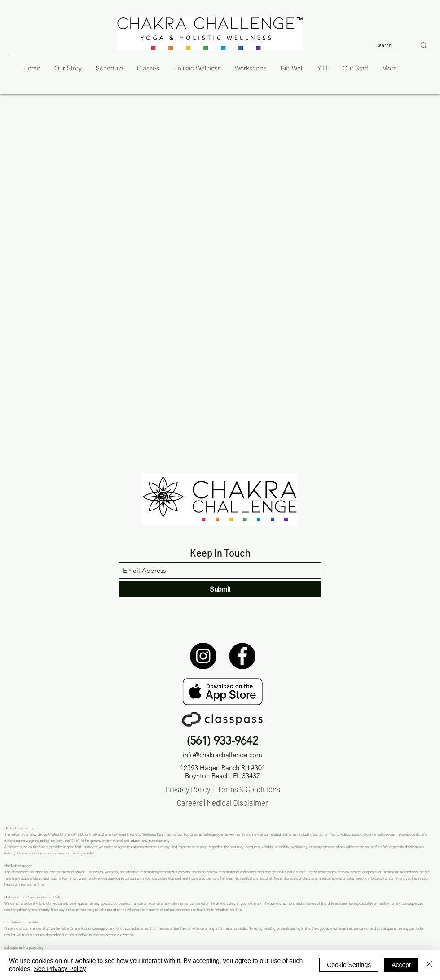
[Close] (429, 965)
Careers (190, 802)
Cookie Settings (349, 965)
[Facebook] (242, 656)
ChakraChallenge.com (207, 834)
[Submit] (220, 589)
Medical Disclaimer (237, 802)
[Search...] (389, 45)
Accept (401, 965)
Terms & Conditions (249, 789)
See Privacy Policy (60, 969)
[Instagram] (203, 656)
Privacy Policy (188, 789)
